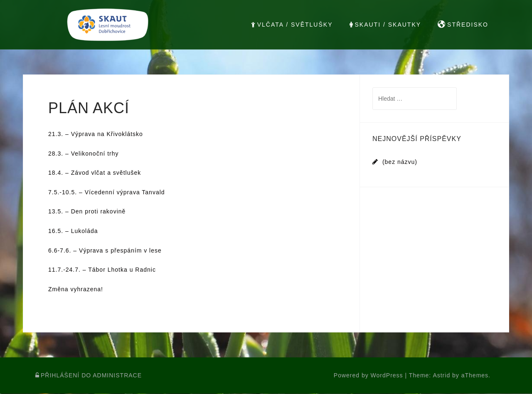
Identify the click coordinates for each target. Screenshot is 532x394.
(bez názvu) (400, 162)
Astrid (441, 376)
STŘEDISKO (463, 25)
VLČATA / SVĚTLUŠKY (292, 25)
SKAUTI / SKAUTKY (385, 25)
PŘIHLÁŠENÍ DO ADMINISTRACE (89, 376)
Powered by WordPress (368, 376)
